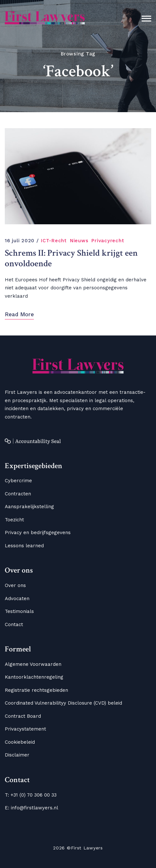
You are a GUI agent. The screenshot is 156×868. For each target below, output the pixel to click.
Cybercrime (18, 481)
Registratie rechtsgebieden (36, 690)
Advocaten (17, 599)
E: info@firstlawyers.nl (31, 808)
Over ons (15, 585)
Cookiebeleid (20, 742)
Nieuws (79, 241)
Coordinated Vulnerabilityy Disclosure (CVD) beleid (63, 703)
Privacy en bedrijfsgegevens (38, 533)
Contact (14, 624)
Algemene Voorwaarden (33, 664)
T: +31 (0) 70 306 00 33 (31, 795)
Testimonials (19, 611)
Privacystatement (25, 729)
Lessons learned (24, 546)
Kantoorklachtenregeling (34, 677)
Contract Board (23, 716)
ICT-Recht (54, 241)
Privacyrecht (108, 241)
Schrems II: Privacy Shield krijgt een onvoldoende (71, 259)
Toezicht (14, 520)
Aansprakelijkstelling (29, 507)
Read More (19, 314)
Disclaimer (17, 755)
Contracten (18, 494)
